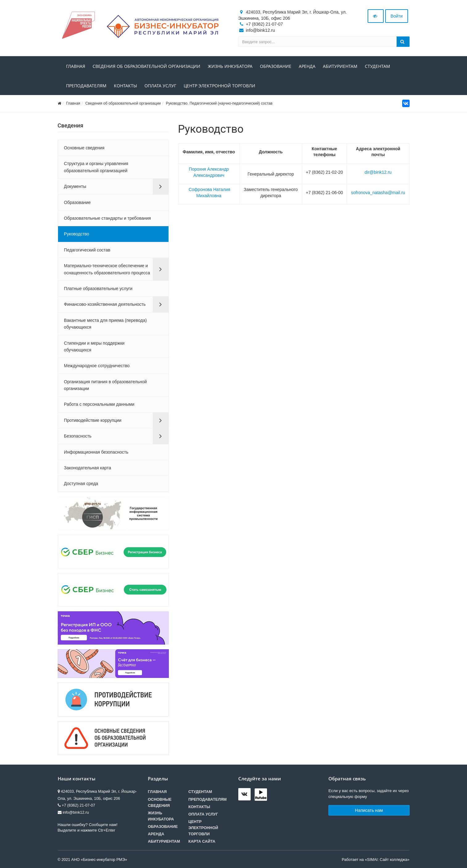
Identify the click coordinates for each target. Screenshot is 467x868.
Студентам (377, 66)
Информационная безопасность (96, 452)
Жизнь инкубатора (230, 66)
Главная (76, 66)
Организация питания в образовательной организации (105, 385)
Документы (75, 186)
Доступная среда (81, 484)
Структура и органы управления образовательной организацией (96, 167)
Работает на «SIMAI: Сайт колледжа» (375, 860)
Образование (276, 66)
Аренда (307, 66)
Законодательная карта (88, 468)
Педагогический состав (87, 250)
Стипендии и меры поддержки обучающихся (94, 347)
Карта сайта (202, 841)
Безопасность (78, 436)
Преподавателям (86, 86)
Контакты (125, 86)
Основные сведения (84, 148)
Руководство (77, 234)
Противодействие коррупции (93, 420)
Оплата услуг (160, 86)
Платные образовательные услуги (98, 289)
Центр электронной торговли (219, 86)
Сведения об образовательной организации (146, 66)
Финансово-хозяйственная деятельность (105, 304)
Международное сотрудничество (97, 366)
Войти (396, 16)
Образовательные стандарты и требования (107, 218)
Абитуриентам (340, 66)
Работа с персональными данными (99, 404)
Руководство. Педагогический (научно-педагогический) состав (219, 103)
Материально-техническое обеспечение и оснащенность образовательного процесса (107, 269)
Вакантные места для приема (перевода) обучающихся (105, 324)
